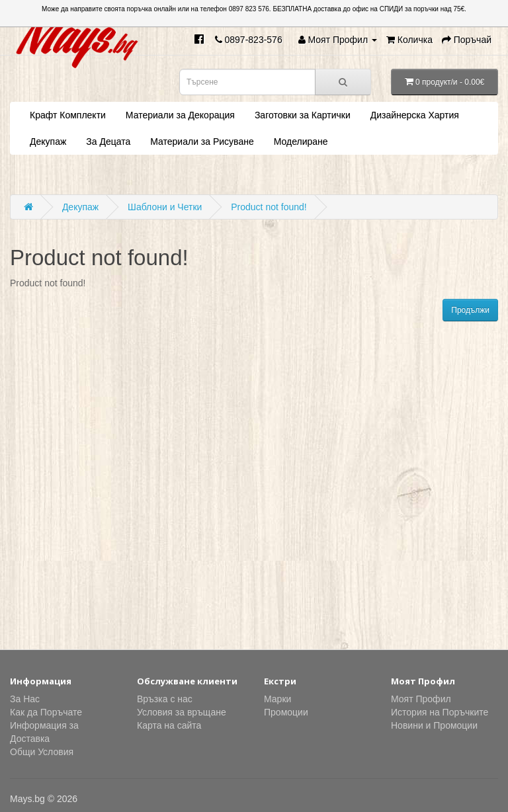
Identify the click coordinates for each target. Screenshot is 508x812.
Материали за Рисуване (202, 142)
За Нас (25, 699)
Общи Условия (42, 752)
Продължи (470, 310)
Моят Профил (421, 699)
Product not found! (269, 207)
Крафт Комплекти (68, 115)
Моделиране (301, 142)
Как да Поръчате (46, 712)
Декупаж (48, 142)
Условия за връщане (182, 712)
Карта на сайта (169, 725)
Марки (277, 699)
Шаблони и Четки (165, 207)
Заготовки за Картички (303, 115)
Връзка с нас (165, 699)
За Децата (108, 142)
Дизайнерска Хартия (415, 115)
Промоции (286, 712)
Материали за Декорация (180, 115)
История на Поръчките (440, 712)
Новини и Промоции (434, 725)
